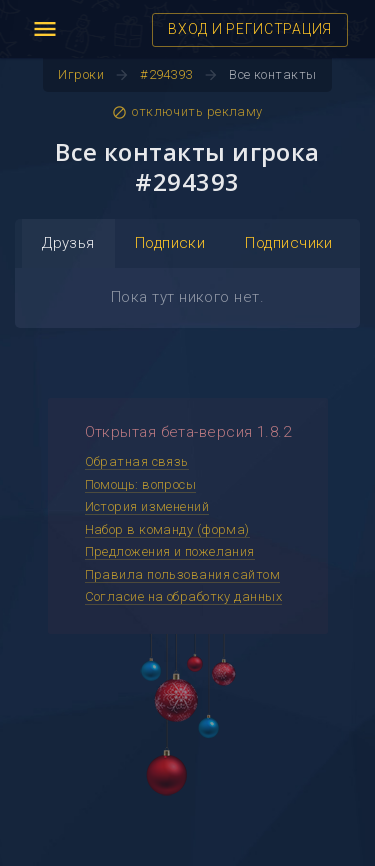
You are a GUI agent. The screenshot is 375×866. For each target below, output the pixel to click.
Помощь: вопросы (141, 484)
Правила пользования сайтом (183, 574)
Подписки (170, 243)
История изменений (147, 506)
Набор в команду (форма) (167, 529)
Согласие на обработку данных (184, 596)
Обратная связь (137, 461)
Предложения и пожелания (170, 551)
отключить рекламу (187, 112)
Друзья (68, 243)
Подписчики (289, 243)
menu (45, 29)
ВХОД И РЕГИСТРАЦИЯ (250, 29)
